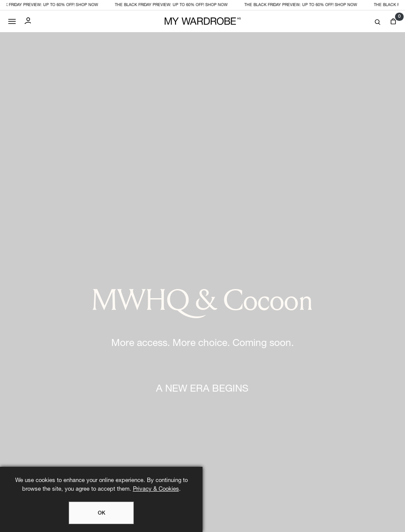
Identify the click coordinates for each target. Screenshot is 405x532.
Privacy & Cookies (156, 490)
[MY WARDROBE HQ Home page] (203, 22)
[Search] (378, 22)
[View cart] (393, 22)
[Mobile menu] (12, 19)
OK (101, 513)
